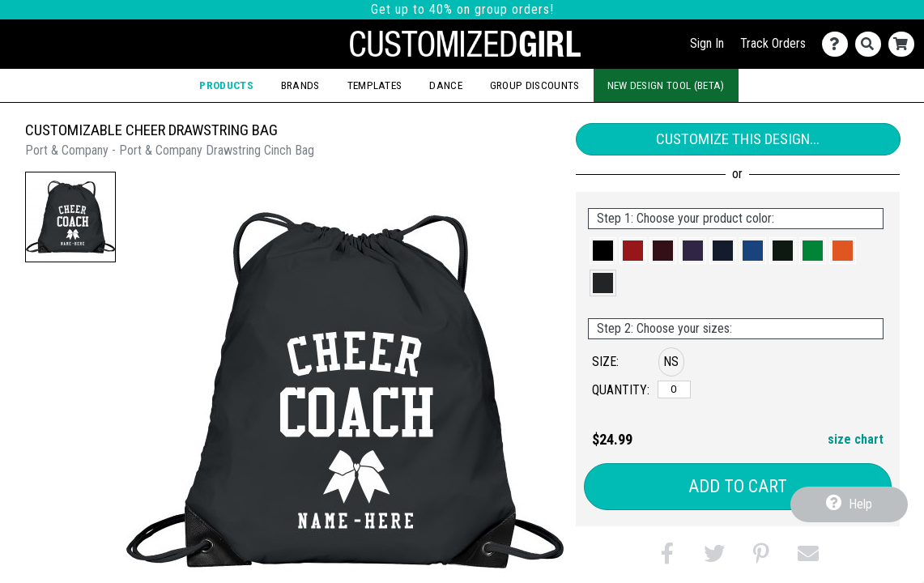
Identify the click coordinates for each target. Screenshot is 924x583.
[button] (70, 217)
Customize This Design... (738, 139)
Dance (446, 85)
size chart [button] (856, 439)
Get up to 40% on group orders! (462, 9)
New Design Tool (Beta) (666, 85)
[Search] (872, 44)
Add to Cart (738, 486)
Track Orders (773, 43)
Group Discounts (535, 85)
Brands (300, 85)
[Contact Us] (839, 44)
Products (226, 85)
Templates (375, 85)
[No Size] (674, 389)
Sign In (707, 43)
